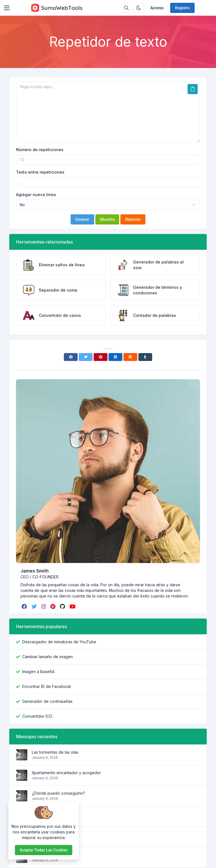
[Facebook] (71, 357)
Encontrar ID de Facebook (47, 686)
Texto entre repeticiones (40, 172)
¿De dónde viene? (49, 814)
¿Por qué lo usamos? (51, 834)
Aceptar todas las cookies (44, 850)
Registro (182, 8)
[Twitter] (86, 357)
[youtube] (73, 606)
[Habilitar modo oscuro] (139, 8)
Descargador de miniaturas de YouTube (59, 642)
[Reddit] (130, 357)
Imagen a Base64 (38, 672)
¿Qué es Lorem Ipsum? (53, 855)
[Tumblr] (145, 357)
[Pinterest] (101, 357)
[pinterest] (53, 606)
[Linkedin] (115, 357)
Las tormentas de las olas (55, 752)
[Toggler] (7, 8)
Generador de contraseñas (47, 701)
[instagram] (44, 606)
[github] (63, 606)
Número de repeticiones (40, 150)
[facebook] (25, 606)
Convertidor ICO (37, 716)
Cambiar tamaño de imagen (48, 657)
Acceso (157, 8)
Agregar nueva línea (36, 195)
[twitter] (35, 606)
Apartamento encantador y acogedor (66, 773)
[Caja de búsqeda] (126, 8)
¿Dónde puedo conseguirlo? (58, 793)
